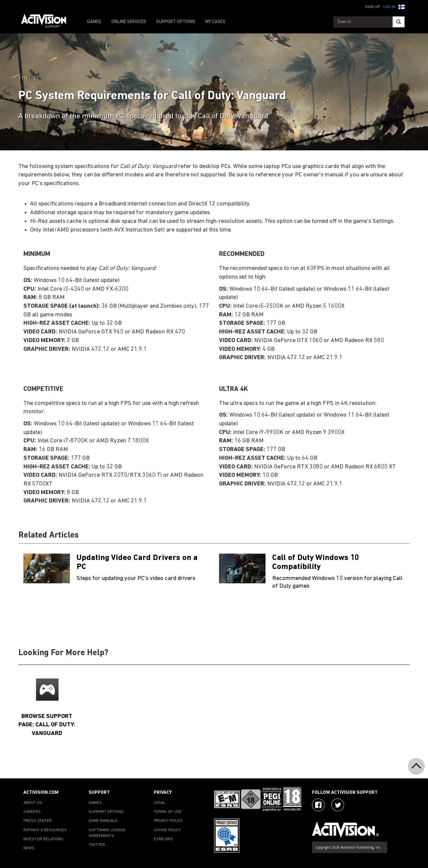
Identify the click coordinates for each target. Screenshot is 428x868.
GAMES (94, 22)
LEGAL (159, 803)
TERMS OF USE (168, 812)
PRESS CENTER (38, 821)
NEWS (29, 848)
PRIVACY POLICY (168, 821)
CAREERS (32, 812)
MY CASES (215, 22)
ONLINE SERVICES (129, 22)
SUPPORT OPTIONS (176, 22)
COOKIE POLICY (167, 830)
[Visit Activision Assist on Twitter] (338, 805)
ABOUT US (33, 803)
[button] (402, 6)
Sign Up (372, 7)
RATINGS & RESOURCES (45, 830)
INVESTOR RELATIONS (43, 839)
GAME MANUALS (103, 821)
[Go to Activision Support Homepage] (48, 22)
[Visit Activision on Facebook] (318, 805)
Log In (389, 7)
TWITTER (97, 845)
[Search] (399, 22)
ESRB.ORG (163, 839)
